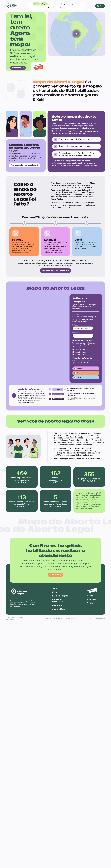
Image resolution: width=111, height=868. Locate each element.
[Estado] (83, 327)
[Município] (83, 334)
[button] (76, 34)
